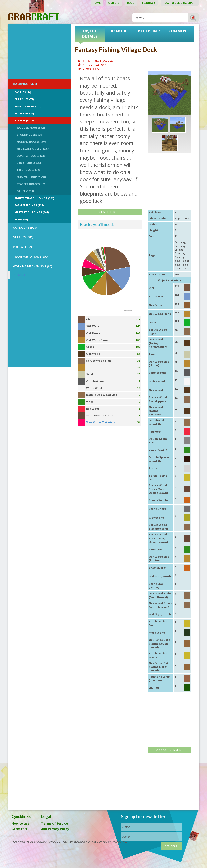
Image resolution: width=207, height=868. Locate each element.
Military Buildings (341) (32, 212)
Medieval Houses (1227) (33, 149)
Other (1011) (25, 191)
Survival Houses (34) (31, 177)
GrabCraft (20, 275)
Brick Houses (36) (29, 163)
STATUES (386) (23, 237)
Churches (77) (24, 99)
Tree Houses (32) (28, 170)
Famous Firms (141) (28, 106)
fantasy (180, 242)
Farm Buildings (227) (29, 205)
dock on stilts (182, 267)
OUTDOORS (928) (25, 227)
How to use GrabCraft (180, 3)
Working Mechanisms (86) (32, 266)
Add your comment (170, 750)
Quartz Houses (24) (31, 156)
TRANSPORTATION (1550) (31, 257)
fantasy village (180, 248)
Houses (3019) (24, 120)
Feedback (149, 3)
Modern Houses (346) (32, 142)
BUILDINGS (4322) (25, 84)
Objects (114, 3)
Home (97, 3)
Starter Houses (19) (31, 184)
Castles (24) (23, 92)
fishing (179, 253)
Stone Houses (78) (30, 135)
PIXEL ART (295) (24, 247)
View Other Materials (100, 422)
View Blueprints (110, 212)
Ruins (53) (21, 219)
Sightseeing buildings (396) (34, 198)
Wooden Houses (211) (32, 128)
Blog (131, 3)
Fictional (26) (24, 113)
